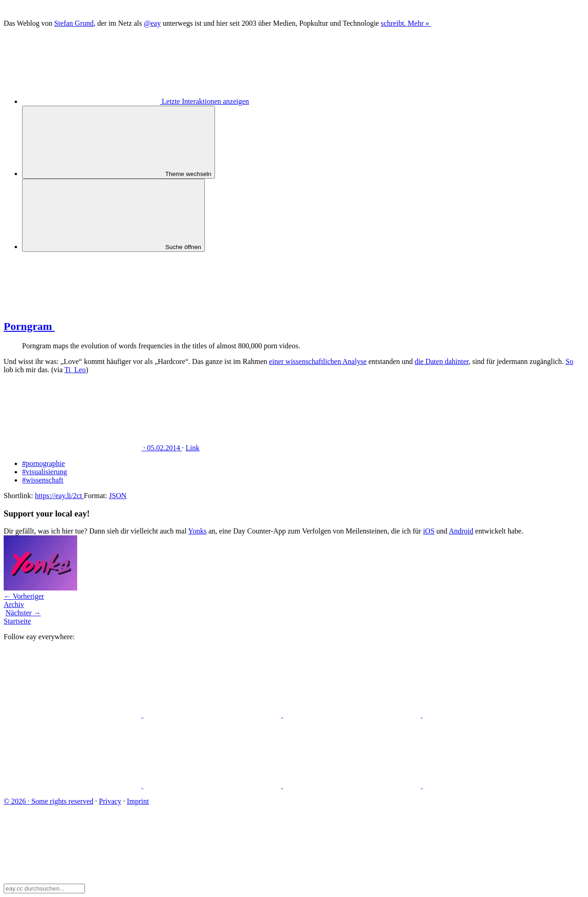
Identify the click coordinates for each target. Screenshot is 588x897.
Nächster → (23, 613)
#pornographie (43, 463)
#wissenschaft (43, 480)
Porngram (98, 326)
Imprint (138, 801)
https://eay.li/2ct (59, 496)
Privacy (110, 801)
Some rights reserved (48, 801)
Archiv (14, 605)
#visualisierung (45, 472)
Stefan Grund (74, 23)
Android (461, 531)
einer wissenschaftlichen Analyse (318, 361)
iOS (429, 531)
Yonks (197, 531)
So (569, 361)
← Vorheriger (24, 596)
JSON (118, 496)
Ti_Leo (75, 370)
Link (192, 448)
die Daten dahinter (441, 361)
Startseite (17, 621)
